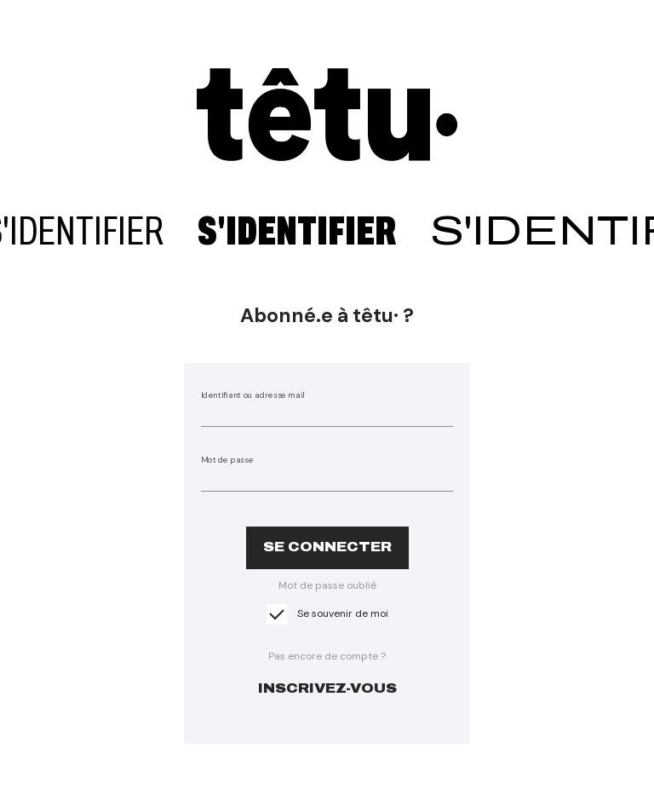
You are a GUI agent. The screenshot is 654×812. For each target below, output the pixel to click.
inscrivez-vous (327, 688)
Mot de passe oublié (327, 585)
